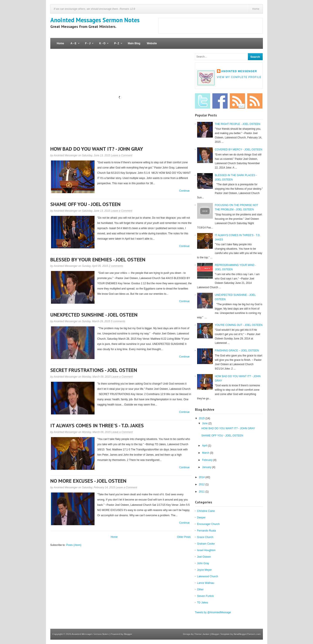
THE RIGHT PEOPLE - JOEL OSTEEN (238, 124)
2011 (202, 492)
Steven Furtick (206, 596)
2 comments (116, 266)
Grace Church (205, 537)
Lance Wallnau (206, 583)
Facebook (220, 101)
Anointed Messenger (239, 71)
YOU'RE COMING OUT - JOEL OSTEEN (239, 325)
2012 (202, 484)
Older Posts (184, 537)
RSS (255, 101)
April (205, 446)
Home (256, 9)
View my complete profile (239, 77)
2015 (202, 418)
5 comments (118, 321)
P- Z (117, 45)
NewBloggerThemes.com (247, 634)
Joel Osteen (204, 557)
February (207, 460)
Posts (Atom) (74, 545)
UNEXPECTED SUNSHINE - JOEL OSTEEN (94, 315)
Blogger (128, 634)
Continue (184, 191)
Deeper (201, 518)
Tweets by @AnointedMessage (213, 612)
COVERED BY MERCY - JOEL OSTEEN (239, 150)
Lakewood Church (208, 576)
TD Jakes (203, 603)
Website (152, 43)
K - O (102, 45)
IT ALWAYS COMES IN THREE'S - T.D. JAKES (97, 425)
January (207, 467)
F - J (88, 45)
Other (200, 589)
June (205, 423)
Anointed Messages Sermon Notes (95, 20)
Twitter (203, 101)
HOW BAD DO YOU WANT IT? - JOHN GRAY (97, 149)
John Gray (203, 563)
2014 (202, 477)
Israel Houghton (206, 550)
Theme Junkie (202, 634)
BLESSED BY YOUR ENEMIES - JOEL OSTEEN (98, 260)
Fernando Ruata (207, 531)
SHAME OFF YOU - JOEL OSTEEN (85, 204)
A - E (73, 45)
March (206, 453)
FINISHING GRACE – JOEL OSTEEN (237, 351)
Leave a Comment (122, 155)
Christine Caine (206, 511)
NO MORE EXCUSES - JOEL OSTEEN (88, 481)
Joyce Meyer (205, 570)
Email (237, 101)
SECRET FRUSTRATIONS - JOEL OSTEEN (94, 370)
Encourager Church (208, 524)
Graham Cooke (206, 544)
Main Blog (134, 43)
